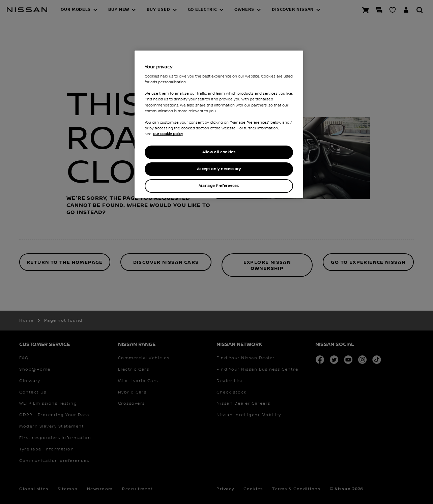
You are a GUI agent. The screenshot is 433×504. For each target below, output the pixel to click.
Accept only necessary (219, 169)
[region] (219, 124)
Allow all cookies (219, 152)
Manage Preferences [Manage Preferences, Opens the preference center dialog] (219, 186)
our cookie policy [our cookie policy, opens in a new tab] (168, 134)
